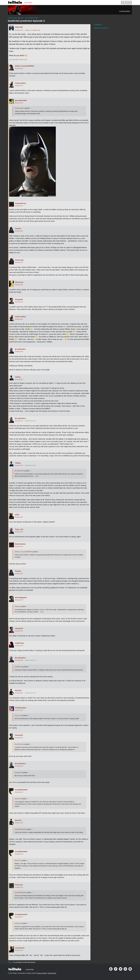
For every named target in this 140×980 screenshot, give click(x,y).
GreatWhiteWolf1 (21, 790)
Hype (26, 60)
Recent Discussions (101, 28)
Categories (125, 11)
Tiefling (18, 377)
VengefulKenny (21, 203)
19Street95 (19, 27)
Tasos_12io (19, 529)
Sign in (11, 962)
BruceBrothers (20, 349)
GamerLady (19, 260)
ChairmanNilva (20, 83)
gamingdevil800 (21, 100)
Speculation (16, 60)
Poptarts (18, 229)
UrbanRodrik (20, 948)
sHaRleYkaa (19, 643)
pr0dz (17, 515)
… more (36, 476)
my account (126, 2)
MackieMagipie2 (21, 597)
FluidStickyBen (21, 708)
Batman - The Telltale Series (33, 30)
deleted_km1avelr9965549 (24, 66)
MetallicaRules (20, 544)
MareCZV (18, 690)
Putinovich (19, 885)
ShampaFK (19, 299)
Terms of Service (42, 973)
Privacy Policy (52, 973)
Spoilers (22, 60)
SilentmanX (19, 282)
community (28, 2)
